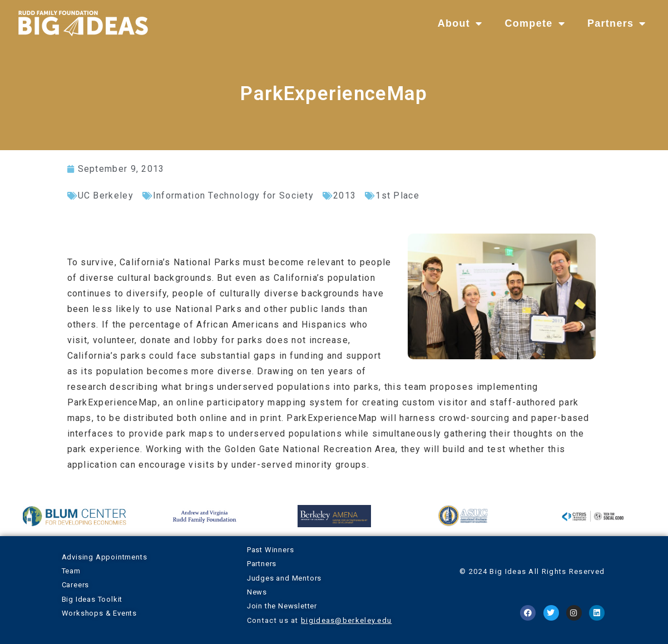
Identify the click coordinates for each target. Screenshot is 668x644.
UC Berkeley (106, 195)
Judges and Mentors (284, 578)
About (460, 23)
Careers (76, 585)
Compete (535, 23)
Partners (617, 23)
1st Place (397, 195)
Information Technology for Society (233, 195)
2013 (345, 195)
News (257, 592)
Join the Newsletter (282, 606)
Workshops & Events (99, 613)
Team (71, 571)
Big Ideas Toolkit (92, 599)
